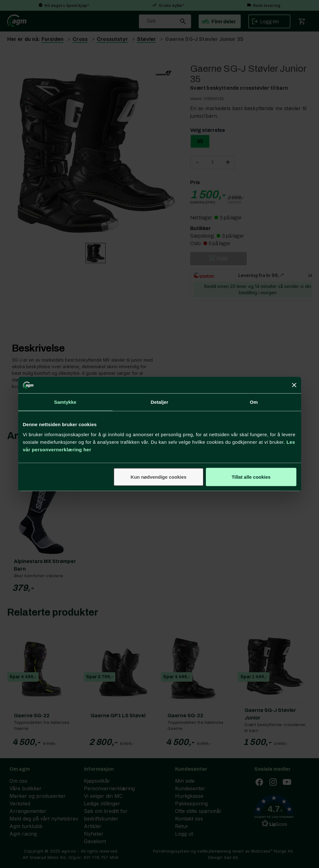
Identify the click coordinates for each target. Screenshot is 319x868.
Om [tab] (254, 402)
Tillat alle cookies (251, 477)
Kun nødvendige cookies (159, 477)
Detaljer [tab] (160, 402)
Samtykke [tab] (65, 402)
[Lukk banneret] (294, 385)
